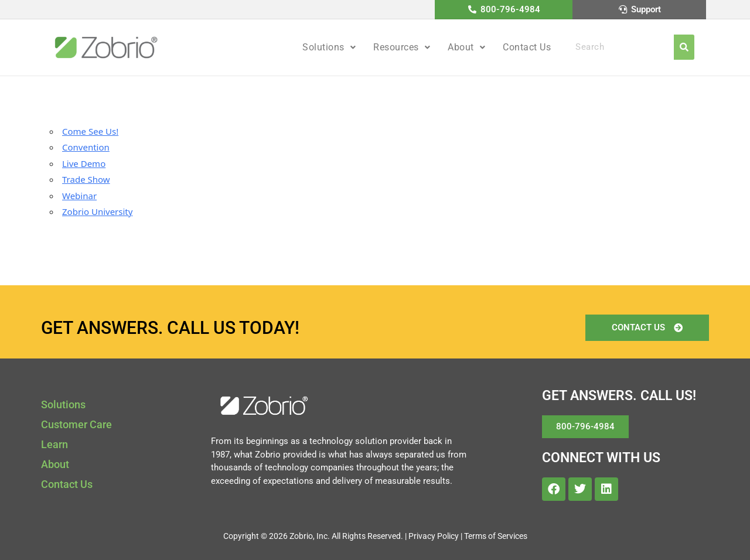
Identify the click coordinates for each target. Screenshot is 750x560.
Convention (86, 147)
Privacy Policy (434, 536)
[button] (329, 47)
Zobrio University (97, 211)
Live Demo (84, 163)
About (466, 47)
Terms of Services (496, 536)
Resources (402, 47)
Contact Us (527, 47)
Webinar (79, 196)
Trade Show (86, 179)
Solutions (329, 47)
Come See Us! (90, 131)
